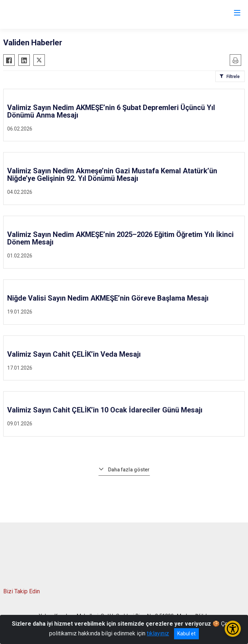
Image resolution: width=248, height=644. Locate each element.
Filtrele (233, 77)
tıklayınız (158, 633)
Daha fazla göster (129, 470)
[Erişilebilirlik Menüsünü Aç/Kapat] (233, 629)
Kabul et (186, 634)
